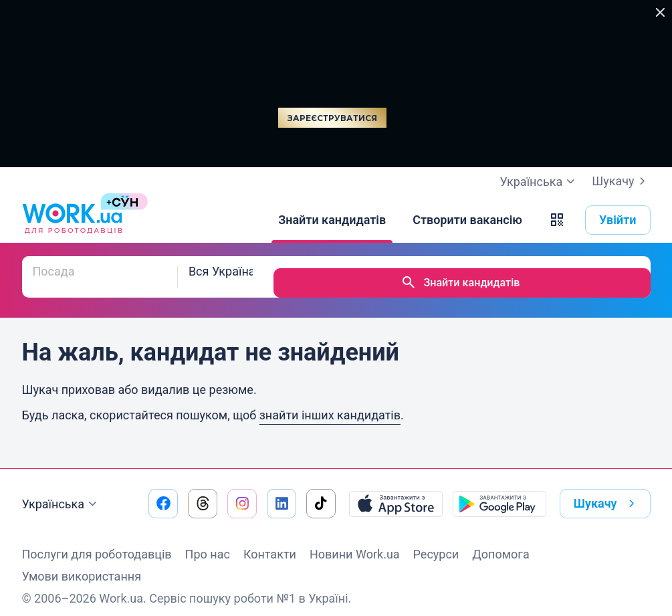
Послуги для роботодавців (97, 542)
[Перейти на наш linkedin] (282, 492)
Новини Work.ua (355, 542)
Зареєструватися (332, 118)
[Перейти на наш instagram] (242, 492)
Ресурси (436, 542)
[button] (557, 220)
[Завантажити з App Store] (396, 492)
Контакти (270, 542)
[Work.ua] (72, 220)
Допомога (500, 542)
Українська (62, 492)
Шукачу (621, 181)
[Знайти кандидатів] (332, 220)
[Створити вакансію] (467, 220)
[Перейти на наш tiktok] (321, 492)
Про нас (208, 542)
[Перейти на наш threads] (203, 492)
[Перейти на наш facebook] (163, 492)
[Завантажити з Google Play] (499, 492)
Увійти (618, 220)
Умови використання (82, 564)
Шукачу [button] (607, 492)
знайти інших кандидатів (330, 403)
